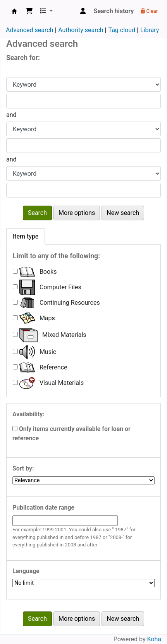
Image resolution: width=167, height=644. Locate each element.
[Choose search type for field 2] (83, 129)
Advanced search (29, 30)
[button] (29, 11)
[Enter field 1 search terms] (83, 101)
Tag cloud (122, 30)
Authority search (81, 30)
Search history (114, 11)
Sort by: (23, 468)
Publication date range (43, 507)
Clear (149, 11)
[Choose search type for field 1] (83, 84)
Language (26, 571)
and (11, 115)
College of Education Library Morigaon (14, 11)
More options (77, 213)
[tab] (26, 237)
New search (123, 213)
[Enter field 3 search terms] (83, 190)
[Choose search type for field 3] (83, 173)
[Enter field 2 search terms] (83, 146)
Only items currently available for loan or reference (71, 434)
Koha (154, 639)
